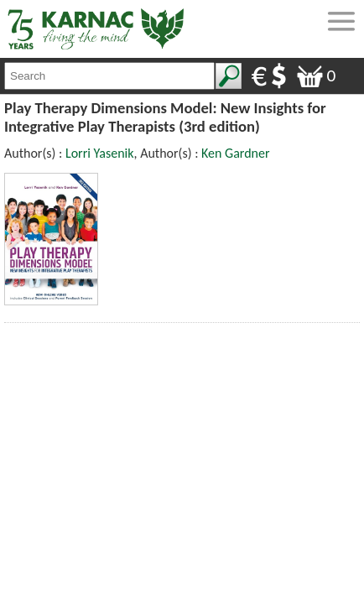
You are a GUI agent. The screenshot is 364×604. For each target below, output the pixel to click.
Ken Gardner (235, 153)
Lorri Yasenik (100, 153)
